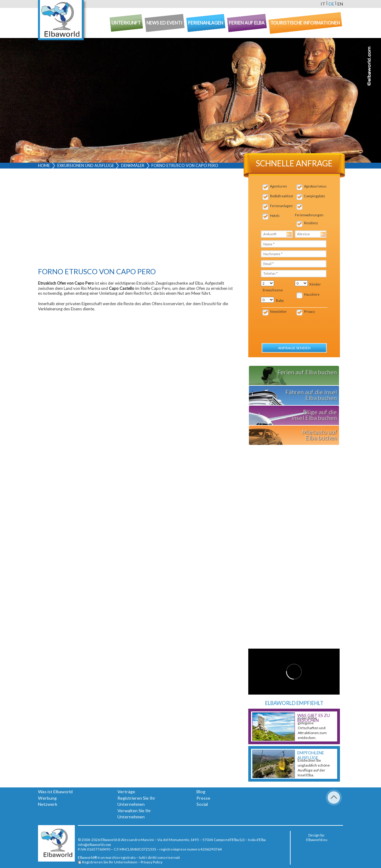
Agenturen (278, 186)
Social (202, 804)
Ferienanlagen (281, 206)
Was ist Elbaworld (55, 792)
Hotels (275, 216)
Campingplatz (314, 196)
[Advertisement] (135, 219)
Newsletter (278, 312)
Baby (280, 300)
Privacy (309, 312)
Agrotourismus (315, 186)
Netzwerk (48, 804)
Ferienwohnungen (309, 215)
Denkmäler (133, 165)
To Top (334, 798)
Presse (203, 798)
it (323, 4)
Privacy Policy (152, 862)
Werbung (47, 798)
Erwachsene (273, 290)
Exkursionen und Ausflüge (86, 165)
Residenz (311, 223)
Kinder (315, 284)
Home (44, 165)
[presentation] (294, 326)
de (331, 4)
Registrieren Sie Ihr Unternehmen (110, 862)
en (340, 4)
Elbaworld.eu (317, 840)
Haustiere (312, 294)
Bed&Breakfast (282, 196)
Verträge (126, 792)
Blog (201, 792)
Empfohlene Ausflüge (311, 755)
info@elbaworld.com (94, 844)
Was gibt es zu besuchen (314, 718)
